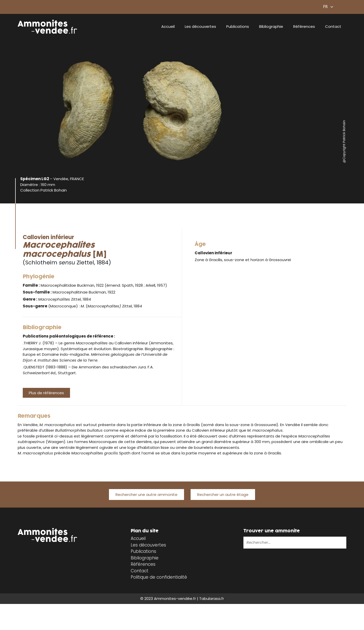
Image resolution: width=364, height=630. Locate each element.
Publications (238, 26)
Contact (333, 26)
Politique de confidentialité (159, 577)
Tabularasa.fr (212, 598)
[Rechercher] (327, 542)
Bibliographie (271, 26)
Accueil (168, 26)
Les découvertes (200, 26)
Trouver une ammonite (272, 531)
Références (304, 26)
